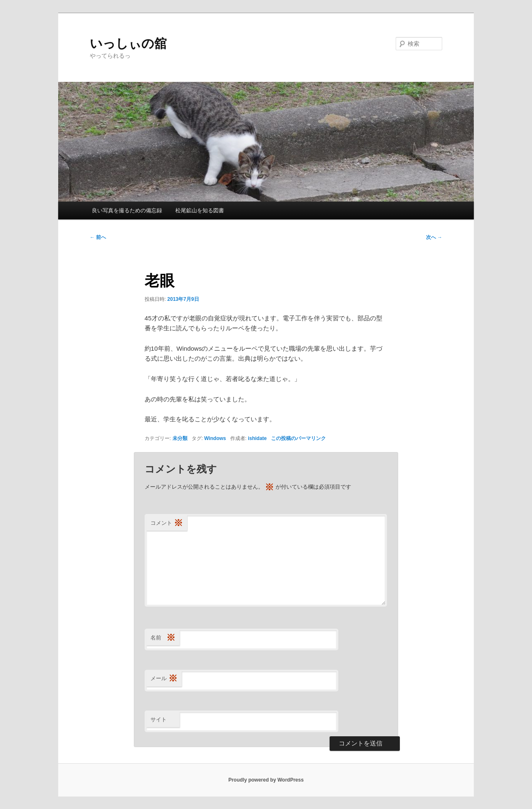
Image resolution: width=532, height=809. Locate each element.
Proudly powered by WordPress (266, 780)
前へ (98, 237)
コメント (167, 523)
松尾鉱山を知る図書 (200, 210)
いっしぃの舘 (128, 43)
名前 (163, 638)
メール (164, 679)
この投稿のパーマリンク (298, 438)
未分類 (180, 438)
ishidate (257, 438)
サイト (159, 719)
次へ (434, 237)
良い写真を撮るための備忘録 (127, 210)
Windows (215, 438)
